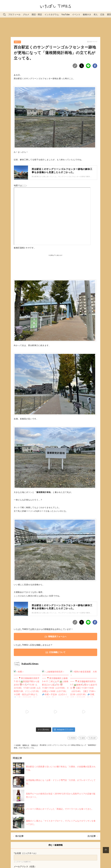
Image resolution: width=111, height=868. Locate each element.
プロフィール (14, 14)
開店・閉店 (37, 14)
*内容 (16, 862)
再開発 (73, 718)
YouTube (65, 14)
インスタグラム (52, 14)
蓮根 (83, 718)
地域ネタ (17, 42)
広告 (102, 14)
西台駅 (93, 718)
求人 (96, 14)
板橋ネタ (87, 14)
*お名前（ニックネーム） (26, 834)
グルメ (26, 14)
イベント (76, 14)
